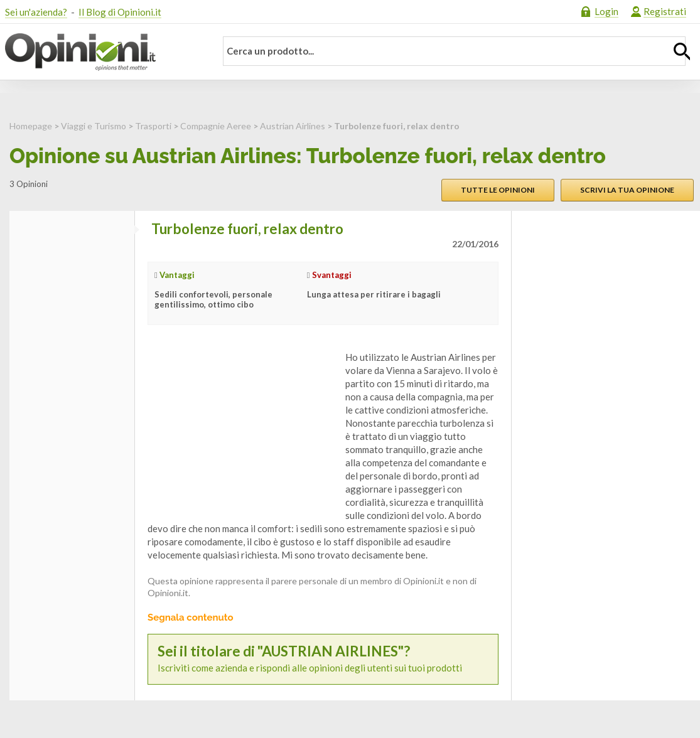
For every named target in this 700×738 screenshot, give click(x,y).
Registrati (665, 11)
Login (606, 11)
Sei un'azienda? (36, 12)
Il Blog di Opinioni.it (120, 12)
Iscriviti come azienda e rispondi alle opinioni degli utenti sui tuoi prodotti (323, 659)
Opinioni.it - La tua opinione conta (102, 52)
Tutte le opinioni (498, 190)
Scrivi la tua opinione (627, 190)
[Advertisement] (242, 429)
